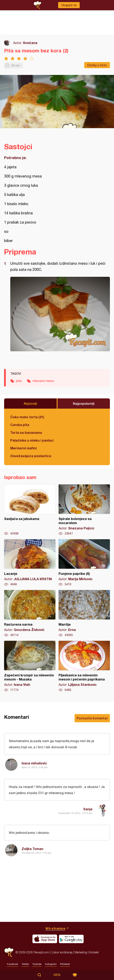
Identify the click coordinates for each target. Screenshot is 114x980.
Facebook (13, 964)
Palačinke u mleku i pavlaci (32, 440)
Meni (57, 975)
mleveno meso (43, 381)
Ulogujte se (69, 5)
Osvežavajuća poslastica (31, 456)
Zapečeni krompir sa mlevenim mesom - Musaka (30, 666)
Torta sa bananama (26, 432)
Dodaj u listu (97, 65)
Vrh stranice (55, 928)
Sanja (88, 809)
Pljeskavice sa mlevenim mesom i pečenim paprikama (84, 666)
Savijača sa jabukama (30, 510)
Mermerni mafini (23, 448)
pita (19, 381)
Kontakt (94, 952)
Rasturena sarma (30, 614)
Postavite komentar (92, 718)
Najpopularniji (84, 403)
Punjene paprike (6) (84, 563)
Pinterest (65, 964)
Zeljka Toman (32, 849)
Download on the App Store (45, 939)
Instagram (51, 964)
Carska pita (20, 425)
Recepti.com (9, 952)
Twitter (25, 964)
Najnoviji (30, 403)
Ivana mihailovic (34, 763)
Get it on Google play (71, 939)
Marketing (81, 952)
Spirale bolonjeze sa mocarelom (84, 510)
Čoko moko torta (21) (27, 417)
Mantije (84, 614)
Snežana (30, 43)
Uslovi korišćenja (62, 952)
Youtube (37, 964)
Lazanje (30, 563)
